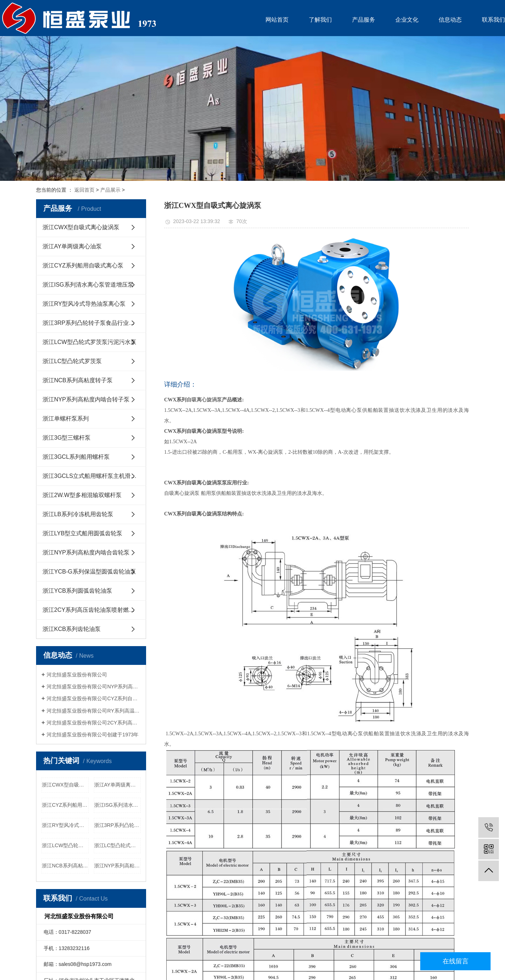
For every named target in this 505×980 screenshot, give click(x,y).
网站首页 (277, 20)
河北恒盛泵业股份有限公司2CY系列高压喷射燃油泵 (94, 723)
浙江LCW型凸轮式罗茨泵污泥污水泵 (89, 342)
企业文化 (407, 20)
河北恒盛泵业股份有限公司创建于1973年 (93, 735)
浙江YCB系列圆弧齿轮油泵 (77, 591)
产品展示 (110, 190)
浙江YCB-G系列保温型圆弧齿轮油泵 (89, 572)
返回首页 (84, 190)
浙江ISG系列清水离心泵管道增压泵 (88, 285)
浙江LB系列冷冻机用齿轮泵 (78, 514)
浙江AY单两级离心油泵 (72, 246)
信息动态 (450, 20)
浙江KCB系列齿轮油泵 (72, 629)
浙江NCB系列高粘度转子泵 (78, 380)
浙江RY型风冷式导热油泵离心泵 (84, 304)
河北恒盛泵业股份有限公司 (77, 675)
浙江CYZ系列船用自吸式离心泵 (83, 265)
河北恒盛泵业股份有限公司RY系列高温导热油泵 (94, 711)
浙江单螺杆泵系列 (66, 419)
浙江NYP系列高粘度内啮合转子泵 (86, 399)
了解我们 (320, 20)
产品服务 (364, 20)
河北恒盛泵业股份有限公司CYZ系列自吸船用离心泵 (94, 698)
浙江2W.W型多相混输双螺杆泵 (82, 495)
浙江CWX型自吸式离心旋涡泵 (81, 227)
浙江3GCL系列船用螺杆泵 (76, 457)
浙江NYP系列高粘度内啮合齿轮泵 (86, 552)
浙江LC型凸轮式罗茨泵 (72, 361)
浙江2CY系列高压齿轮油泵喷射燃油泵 (91, 610)
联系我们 (493, 20)
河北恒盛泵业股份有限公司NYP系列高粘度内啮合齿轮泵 (94, 687)
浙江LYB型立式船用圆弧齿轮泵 (82, 533)
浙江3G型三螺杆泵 (67, 438)
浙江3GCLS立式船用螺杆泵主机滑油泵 (92, 476)
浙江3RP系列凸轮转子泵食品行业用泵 (91, 323)
